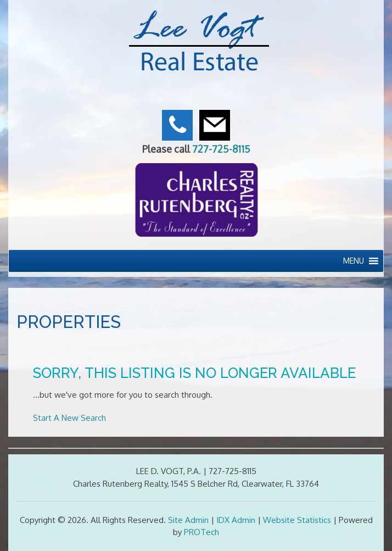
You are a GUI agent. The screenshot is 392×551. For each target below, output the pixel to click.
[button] (354, 261)
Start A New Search (69, 418)
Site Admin (188, 520)
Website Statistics (297, 520)
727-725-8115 (221, 149)
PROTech (201, 532)
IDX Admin (236, 520)
